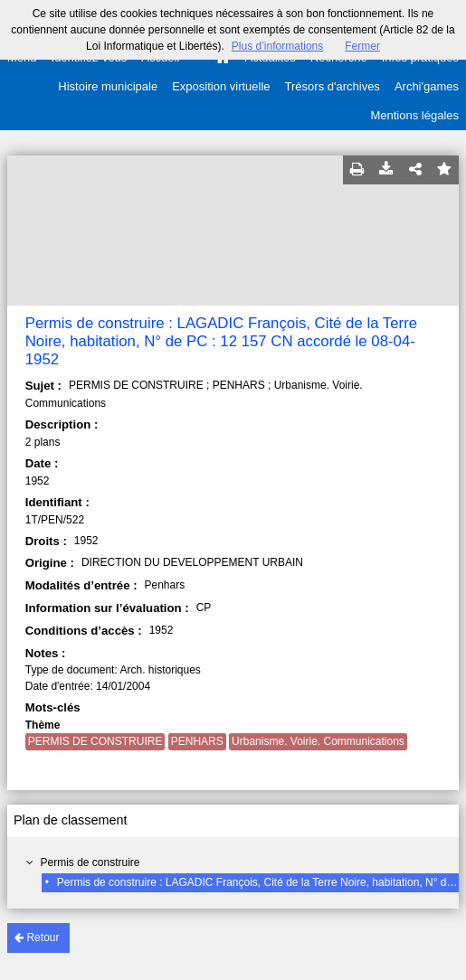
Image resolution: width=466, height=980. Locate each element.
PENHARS (197, 741)
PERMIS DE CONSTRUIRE (95, 741)
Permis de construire (90, 862)
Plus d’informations (277, 46)
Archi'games (427, 86)
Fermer (362, 46)
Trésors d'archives (333, 86)
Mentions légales (414, 115)
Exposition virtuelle (221, 86)
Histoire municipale (108, 86)
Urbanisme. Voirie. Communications (318, 741)
